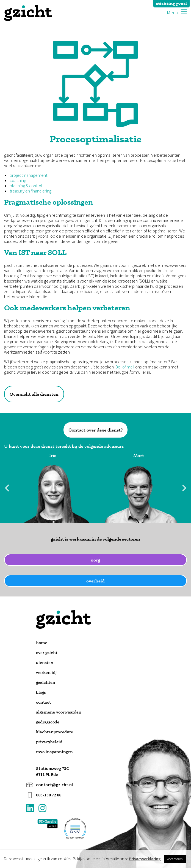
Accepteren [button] (175, 859)
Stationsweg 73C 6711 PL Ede (52, 771)
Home (42, 643)
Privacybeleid (49, 742)
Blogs (41, 692)
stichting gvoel (171, 3)
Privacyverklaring (145, 859)
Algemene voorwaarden (59, 712)
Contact (43, 702)
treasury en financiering (31, 191)
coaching (18, 181)
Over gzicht (47, 653)
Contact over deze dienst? (95, 430)
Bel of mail (125, 367)
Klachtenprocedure (55, 732)
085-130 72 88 (49, 795)
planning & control (26, 186)
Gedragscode (48, 722)
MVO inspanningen (54, 752)
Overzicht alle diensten (34, 394)
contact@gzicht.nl (54, 785)
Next (184, 488)
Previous (7, 488)
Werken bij (46, 672)
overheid (95, 581)
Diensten (45, 662)
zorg (95, 560)
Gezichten (46, 682)
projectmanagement (28, 175)
